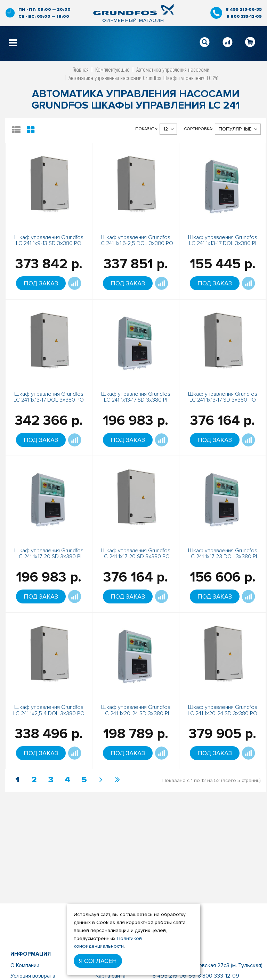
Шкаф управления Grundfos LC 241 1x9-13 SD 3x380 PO (49, 240)
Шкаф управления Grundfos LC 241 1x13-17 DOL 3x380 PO (49, 397)
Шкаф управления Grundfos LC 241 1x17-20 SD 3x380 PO (136, 554)
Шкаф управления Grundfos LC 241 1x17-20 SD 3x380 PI (49, 554)
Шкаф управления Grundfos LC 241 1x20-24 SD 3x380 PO (222, 710)
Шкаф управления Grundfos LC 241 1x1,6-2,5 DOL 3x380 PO (136, 240)
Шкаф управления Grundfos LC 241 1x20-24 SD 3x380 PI (136, 710)
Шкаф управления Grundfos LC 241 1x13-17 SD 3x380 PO (223, 397)
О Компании (25, 965)
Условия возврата (33, 976)
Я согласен (98, 961)
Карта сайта (111, 976)
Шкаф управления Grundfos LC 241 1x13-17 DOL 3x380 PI (223, 240)
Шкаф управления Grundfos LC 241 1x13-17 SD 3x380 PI (136, 397)
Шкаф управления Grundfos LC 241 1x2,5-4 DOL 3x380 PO (49, 710)
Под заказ (41, 283)
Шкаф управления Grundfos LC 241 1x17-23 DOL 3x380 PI (223, 554)
